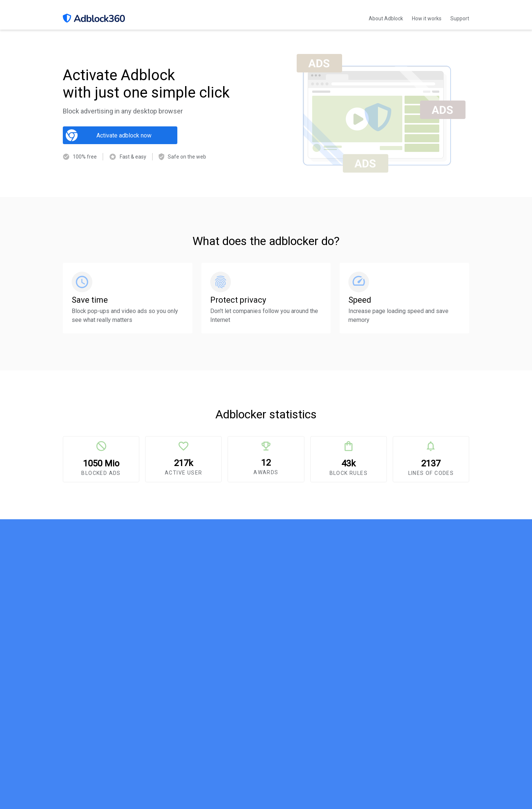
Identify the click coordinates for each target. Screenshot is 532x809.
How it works (427, 18)
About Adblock (386, 18)
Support (460, 18)
